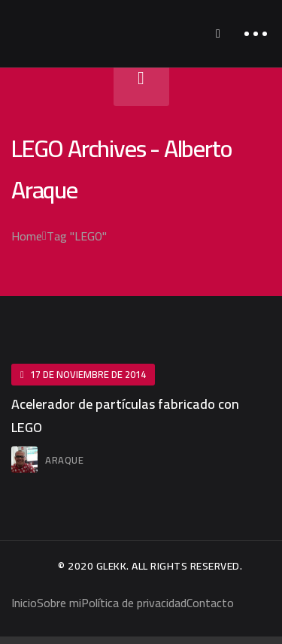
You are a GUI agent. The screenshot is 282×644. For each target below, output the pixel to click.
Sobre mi (59, 603)
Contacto (210, 603)
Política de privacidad (134, 603)
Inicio (24, 603)
